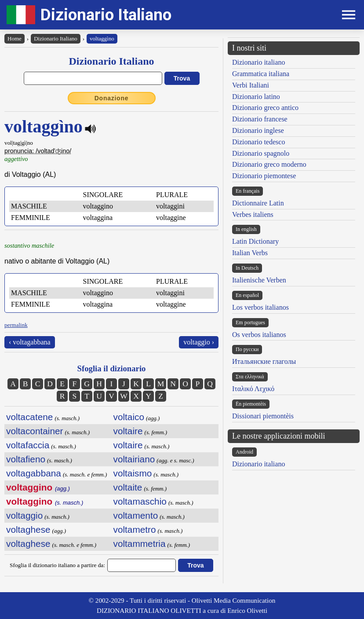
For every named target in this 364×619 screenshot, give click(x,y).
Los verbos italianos (260, 307)
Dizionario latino (256, 97)
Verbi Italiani (251, 85)
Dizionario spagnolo (261, 153)
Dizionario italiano (258, 62)
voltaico (129, 417)
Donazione (112, 98)
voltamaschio (140, 501)
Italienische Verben (259, 280)
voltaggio (24, 515)
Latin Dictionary (255, 241)
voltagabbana (34, 473)
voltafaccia (28, 445)
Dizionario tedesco (258, 142)
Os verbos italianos (259, 335)
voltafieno (26, 459)
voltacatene (29, 417)
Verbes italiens (253, 214)
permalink (16, 325)
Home (15, 38)
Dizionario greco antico (265, 108)
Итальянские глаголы (264, 361)
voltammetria (140, 544)
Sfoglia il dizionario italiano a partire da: (57, 565)
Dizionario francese (260, 119)
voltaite (128, 487)
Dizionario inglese (258, 130)
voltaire (128, 431)
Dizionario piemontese (264, 176)
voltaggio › (199, 342)
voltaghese (28, 529)
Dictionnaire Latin (258, 203)
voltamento (136, 515)
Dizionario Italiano (106, 15)
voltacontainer (35, 431)
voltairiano (134, 459)
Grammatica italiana (261, 74)
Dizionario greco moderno (269, 164)
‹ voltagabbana (30, 342)
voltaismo (133, 473)
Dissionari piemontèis (263, 416)
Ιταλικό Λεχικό (253, 389)
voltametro (135, 529)
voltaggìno (102, 38)
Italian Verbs (250, 253)
